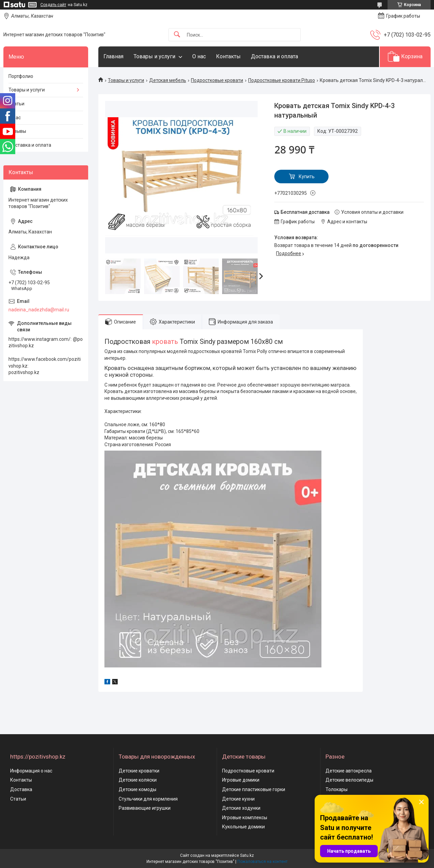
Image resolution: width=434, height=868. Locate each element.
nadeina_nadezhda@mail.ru (39, 310)
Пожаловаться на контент (262, 862)
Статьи (16, 104)
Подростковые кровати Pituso (282, 80)
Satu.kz (247, 855)
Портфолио (21, 76)
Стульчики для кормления (148, 799)
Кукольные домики (243, 827)
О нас (199, 56)
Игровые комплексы (245, 818)
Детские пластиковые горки (254, 789)
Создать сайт (53, 5)
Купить (307, 177)
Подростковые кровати (217, 80)
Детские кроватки (139, 771)
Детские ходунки (241, 808)
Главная (113, 56)
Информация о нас (31, 771)
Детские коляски (138, 780)
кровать (165, 342)
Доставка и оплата (274, 56)
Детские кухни (238, 799)
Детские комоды (137, 789)
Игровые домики (241, 780)
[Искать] (177, 35)
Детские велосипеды (349, 780)
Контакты (228, 56)
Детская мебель (168, 80)
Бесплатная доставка (305, 212)
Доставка (21, 789)
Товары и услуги (154, 56)
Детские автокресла (349, 771)
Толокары (337, 789)
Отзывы (17, 131)
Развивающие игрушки (145, 808)
